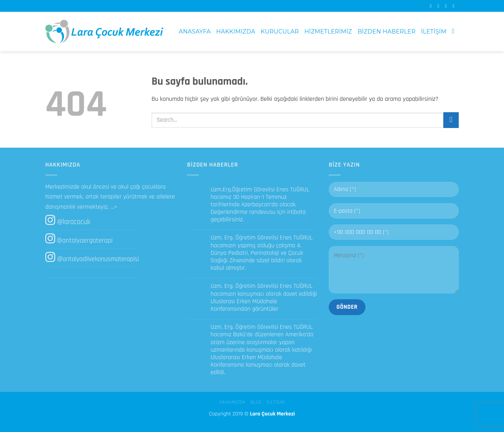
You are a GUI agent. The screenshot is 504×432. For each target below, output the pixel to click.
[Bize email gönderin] (447, 6)
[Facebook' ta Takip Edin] (432, 6)
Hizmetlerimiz (328, 32)
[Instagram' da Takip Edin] (440, 6)
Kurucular (280, 32)
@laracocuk (74, 222)
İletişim (434, 32)
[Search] (455, 32)
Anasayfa (195, 32)
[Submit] (451, 120)
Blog (256, 402)
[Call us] (455, 6)
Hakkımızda (236, 32)
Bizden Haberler (386, 32)
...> (114, 207)
